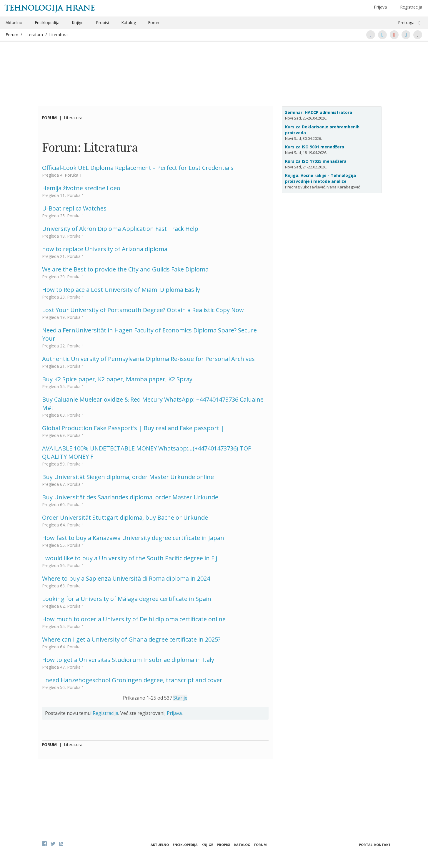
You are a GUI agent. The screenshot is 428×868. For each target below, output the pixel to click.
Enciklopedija (47, 23)
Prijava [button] (380, 7)
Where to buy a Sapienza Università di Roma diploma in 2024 (126, 578)
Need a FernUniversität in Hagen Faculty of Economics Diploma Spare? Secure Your (149, 334)
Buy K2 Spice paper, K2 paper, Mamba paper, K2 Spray (117, 379)
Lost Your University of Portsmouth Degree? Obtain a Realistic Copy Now (143, 310)
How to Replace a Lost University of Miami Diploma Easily (121, 290)
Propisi (102, 23)
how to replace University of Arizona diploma (105, 249)
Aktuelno (14, 23)
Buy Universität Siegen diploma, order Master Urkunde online (128, 477)
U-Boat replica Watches (74, 208)
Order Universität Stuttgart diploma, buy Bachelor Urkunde (125, 517)
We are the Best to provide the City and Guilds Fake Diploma (125, 269)
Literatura (34, 35)
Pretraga (406, 23)
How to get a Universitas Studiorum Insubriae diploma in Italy (128, 660)
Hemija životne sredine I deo (81, 188)
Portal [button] (366, 845)
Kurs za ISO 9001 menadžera (315, 147)
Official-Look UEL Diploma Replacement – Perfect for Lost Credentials (138, 168)
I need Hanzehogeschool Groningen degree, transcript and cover (132, 680)
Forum (154, 23)
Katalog (129, 23)
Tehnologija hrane (50, 8)
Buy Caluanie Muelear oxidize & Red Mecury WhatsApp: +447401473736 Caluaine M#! (153, 404)
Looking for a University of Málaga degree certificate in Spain (127, 599)
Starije (180, 698)
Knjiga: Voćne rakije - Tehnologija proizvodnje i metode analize (320, 178)
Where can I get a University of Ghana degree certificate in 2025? (131, 639)
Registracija (411, 7)
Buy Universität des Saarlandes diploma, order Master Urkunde (130, 497)
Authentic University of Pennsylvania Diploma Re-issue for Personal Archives (148, 359)
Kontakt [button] (382, 845)
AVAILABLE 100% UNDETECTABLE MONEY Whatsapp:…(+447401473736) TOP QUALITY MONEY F (147, 452)
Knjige (78, 23)
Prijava (174, 713)
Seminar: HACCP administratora (319, 112)
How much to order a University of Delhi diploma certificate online (134, 619)
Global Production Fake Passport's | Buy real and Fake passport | (133, 428)
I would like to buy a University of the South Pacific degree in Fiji (130, 558)
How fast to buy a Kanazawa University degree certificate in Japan (133, 538)
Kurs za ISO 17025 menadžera (316, 161)
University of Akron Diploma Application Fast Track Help (120, 229)
